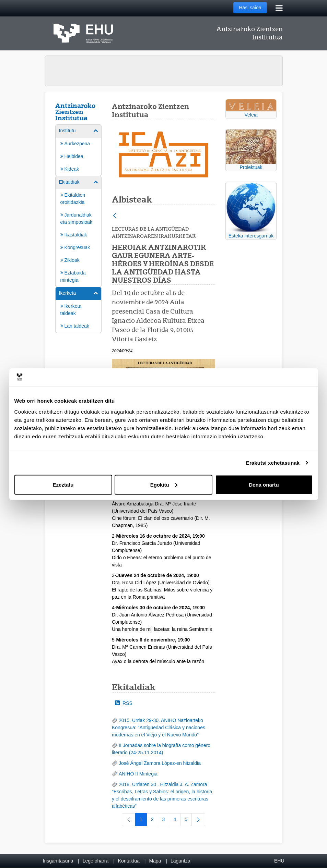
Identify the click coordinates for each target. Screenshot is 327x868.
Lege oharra (96, 861)
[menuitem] (79, 150)
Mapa (155, 861)
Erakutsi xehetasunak (273, 463)
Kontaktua (129, 861)
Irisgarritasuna (58, 861)
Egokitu (164, 484)
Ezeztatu (63, 484)
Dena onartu (264, 484)
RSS (124, 703)
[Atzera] (115, 216)
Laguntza (180, 861)
